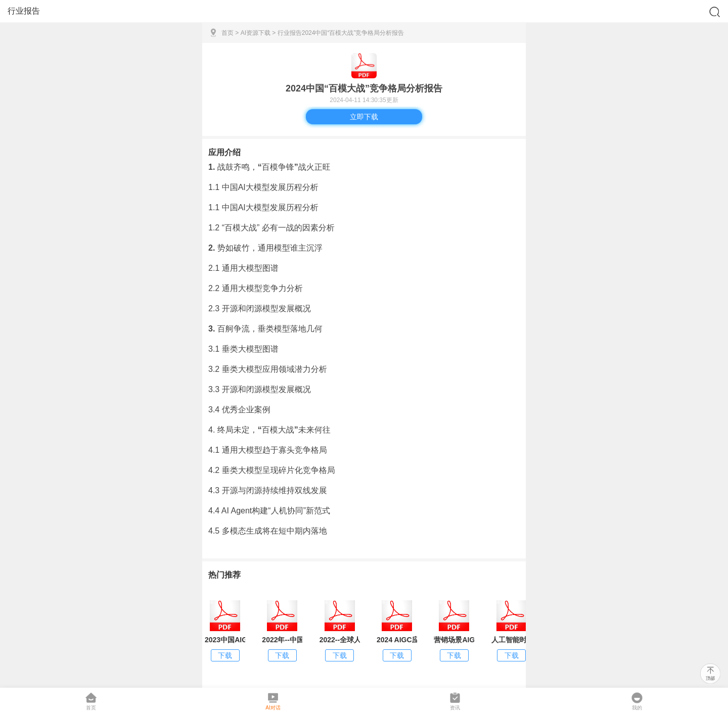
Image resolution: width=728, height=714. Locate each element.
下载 (225, 655)
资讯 (455, 701)
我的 (637, 701)
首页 (227, 33)
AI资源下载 (256, 33)
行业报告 (290, 33)
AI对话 (273, 701)
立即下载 (364, 117)
